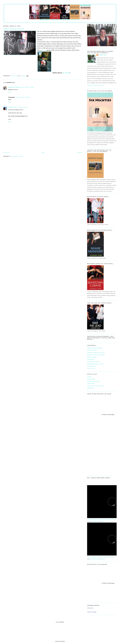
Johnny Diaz (103, 55)
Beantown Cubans (92, 350)
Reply (10, 92)
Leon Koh (11, 107)
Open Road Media (95, 522)
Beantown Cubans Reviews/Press (96, 352)
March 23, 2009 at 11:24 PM (26, 87)
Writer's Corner (91, 368)
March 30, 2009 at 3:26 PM (22, 97)
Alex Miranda (66, 73)
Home (43, 153)
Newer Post (6, 153)
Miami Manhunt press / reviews (95, 364)
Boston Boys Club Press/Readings (96, 355)
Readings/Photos (91, 366)
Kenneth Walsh (91, 379)
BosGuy (89, 377)
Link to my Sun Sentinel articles (95, 386)
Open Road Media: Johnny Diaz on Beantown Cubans (101, 520)
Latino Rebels (91, 383)
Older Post (80, 153)
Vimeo (103, 522)
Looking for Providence (93, 361)
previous (44, 50)
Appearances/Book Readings (95, 348)
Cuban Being (90, 359)
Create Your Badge (92, 612)
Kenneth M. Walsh (13, 87)
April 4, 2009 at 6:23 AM (21, 107)
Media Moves (91, 388)
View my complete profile (96, 85)
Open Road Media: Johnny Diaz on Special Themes (100, 557)
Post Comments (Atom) (17, 156)
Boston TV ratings (92, 357)
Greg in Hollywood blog (93, 381)
